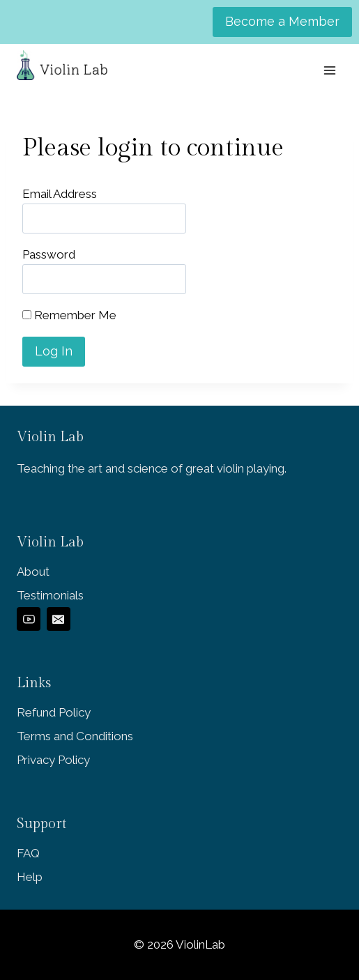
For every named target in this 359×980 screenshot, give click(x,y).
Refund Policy (54, 712)
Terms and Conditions (75, 736)
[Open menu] (329, 70)
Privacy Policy (53, 760)
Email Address (60, 194)
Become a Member (282, 21)
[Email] (59, 619)
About (33, 572)
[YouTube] (29, 619)
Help (30, 877)
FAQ (28, 853)
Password (49, 254)
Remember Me (69, 315)
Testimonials (50, 595)
